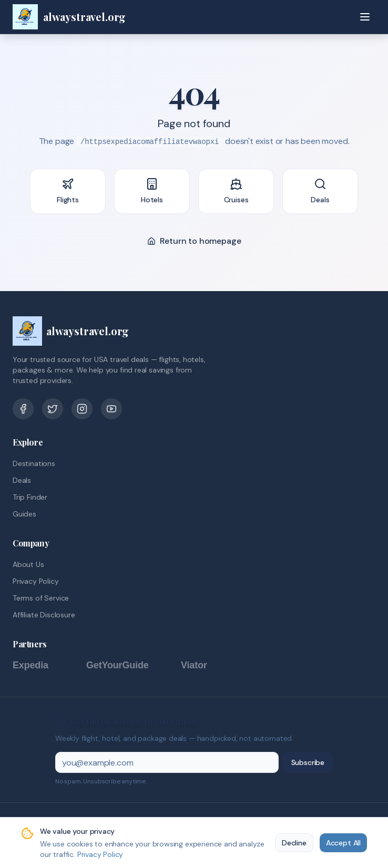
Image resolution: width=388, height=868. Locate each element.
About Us (28, 564)
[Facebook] (23, 409)
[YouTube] (111, 409)
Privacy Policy (36, 581)
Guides (24, 514)
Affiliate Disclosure (44, 615)
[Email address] (167, 762)
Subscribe (308, 762)
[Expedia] (44, 665)
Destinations (34, 463)
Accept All (343, 843)
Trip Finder (30, 497)
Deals (22, 480)
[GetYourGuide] (128, 665)
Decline (294, 843)
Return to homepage (194, 241)
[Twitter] (53, 409)
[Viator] (205, 665)
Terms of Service (41, 598)
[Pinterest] (82, 409)
